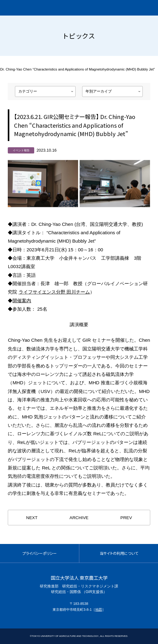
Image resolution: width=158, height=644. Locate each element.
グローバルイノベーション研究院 (40, 8)
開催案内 (22, 301)
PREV (126, 518)
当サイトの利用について (119, 553)
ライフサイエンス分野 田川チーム (54, 292)
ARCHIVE (79, 518)
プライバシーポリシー (39, 553)
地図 (99, 610)
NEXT (32, 518)
